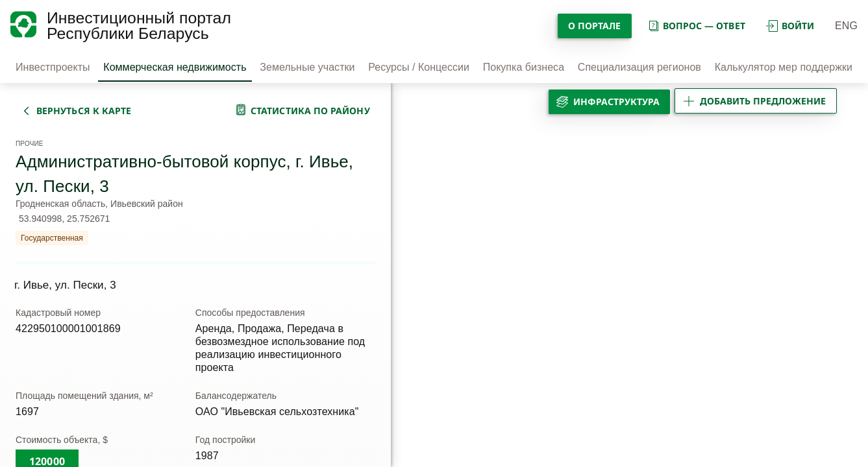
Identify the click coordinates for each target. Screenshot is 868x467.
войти (790, 26)
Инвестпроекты (53, 67)
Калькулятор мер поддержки (784, 67)
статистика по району (310, 111)
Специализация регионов (639, 67)
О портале (595, 26)
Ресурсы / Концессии (419, 67)
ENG (846, 26)
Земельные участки (307, 67)
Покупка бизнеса (524, 67)
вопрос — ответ (696, 26)
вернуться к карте (84, 111)
